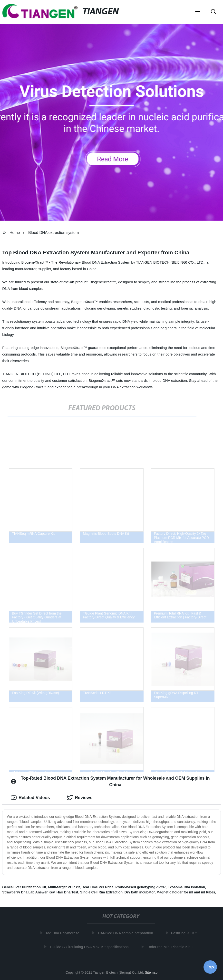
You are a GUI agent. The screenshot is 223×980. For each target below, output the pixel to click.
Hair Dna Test (67, 892)
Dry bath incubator (140, 892)
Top (210, 967)
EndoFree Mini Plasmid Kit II (170, 947)
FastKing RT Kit (185, 933)
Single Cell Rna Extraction (101, 892)
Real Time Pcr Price (97, 887)
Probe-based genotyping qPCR (140, 887)
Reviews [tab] (80, 798)
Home (15, 233)
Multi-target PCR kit (64, 887)
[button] (198, 12)
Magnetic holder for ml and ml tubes (186, 892)
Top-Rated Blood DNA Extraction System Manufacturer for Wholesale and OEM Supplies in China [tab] (110, 781)
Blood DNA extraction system (53, 233)
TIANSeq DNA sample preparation (126, 933)
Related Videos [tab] (30, 798)
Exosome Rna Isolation (186, 887)
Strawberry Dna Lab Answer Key (28, 892)
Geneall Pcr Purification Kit (24, 887)
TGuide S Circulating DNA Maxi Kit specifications (90, 947)
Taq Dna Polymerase (63, 933)
